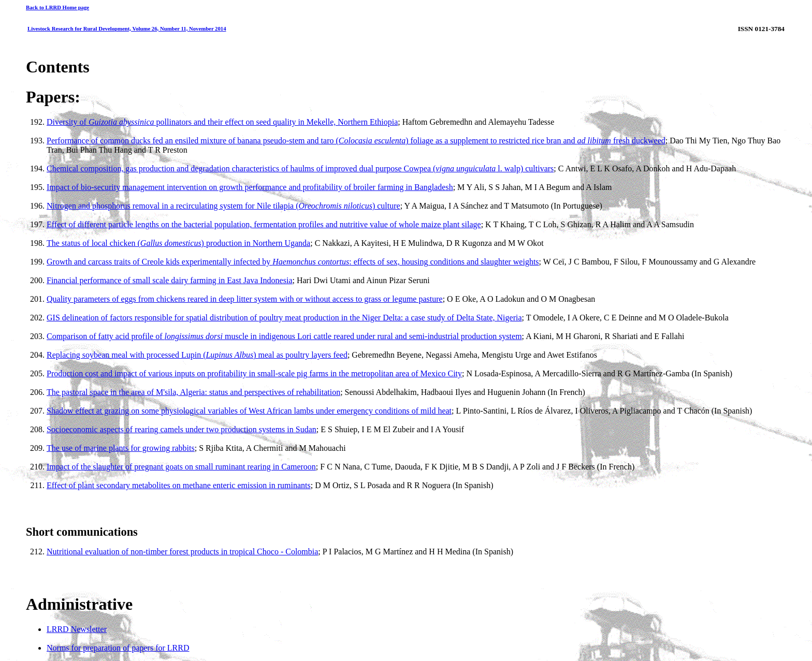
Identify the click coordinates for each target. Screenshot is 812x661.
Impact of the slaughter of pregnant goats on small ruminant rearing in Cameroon (181, 467)
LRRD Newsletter (77, 629)
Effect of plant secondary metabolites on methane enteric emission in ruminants (179, 485)
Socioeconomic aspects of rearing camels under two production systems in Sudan (182, 429)
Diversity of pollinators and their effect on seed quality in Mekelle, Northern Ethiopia (222, 122)
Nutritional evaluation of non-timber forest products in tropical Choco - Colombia (182, 552)
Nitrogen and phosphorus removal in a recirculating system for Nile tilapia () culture (223, 206)
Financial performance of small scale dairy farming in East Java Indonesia (170, 280)
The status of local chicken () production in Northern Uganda (178, 243)
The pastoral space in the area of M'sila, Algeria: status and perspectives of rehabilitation (193, 392)
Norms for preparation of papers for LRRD (118, 648)
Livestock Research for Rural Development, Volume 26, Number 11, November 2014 (127, 28)
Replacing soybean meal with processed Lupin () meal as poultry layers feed (197, 355)
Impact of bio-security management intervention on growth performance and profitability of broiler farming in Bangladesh (250, 187)
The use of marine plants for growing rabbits (121, 448)
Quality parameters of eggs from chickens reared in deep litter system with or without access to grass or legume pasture (245, 299)
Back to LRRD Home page (57, 7)
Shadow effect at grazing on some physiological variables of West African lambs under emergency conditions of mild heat (249, 411)
